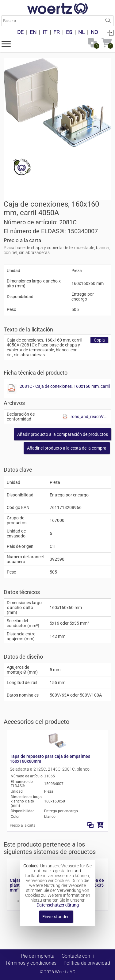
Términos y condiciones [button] (31, 963)
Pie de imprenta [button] (38, 956)
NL (81, 32)
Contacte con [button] (76, 956)
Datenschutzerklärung (58, 905)
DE (20, 32)
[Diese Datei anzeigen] (12, 389)
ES (69, 32)
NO (94, 32)
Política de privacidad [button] (87, 963)
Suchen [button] (108, 21)
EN (33, 32)
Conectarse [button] (110, 32)
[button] (6, 43)
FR (57, 32)
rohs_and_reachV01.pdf (89, 417)
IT (45, 32)
